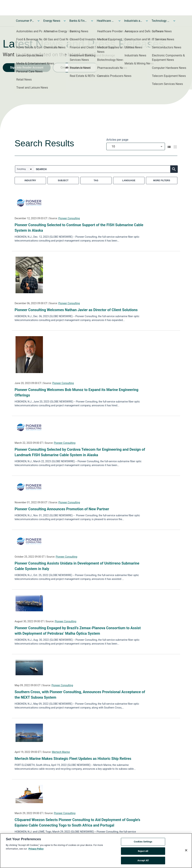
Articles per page (117, 140)
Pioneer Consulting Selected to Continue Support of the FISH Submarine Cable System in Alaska (79, 228)
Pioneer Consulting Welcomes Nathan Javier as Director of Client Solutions (76, 310)
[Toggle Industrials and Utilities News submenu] (147, 21)
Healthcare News (106, 21)
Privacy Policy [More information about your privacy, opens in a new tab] (36, 850)
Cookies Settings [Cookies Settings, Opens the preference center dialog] (143, 843)
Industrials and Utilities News (133, 21)
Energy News (52, 21)
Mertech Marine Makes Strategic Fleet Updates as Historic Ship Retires (73, 759)
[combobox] (136, 146)
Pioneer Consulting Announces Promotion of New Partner (62, 509)
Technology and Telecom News (161, 21)
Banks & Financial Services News (79, 21)
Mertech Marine (61, 752)
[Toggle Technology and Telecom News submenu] (174, 21)
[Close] (186, 851)
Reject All (143, 852)
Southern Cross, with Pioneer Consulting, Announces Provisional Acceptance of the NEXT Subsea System (80, 695)
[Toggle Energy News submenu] (65, 21)
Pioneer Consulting (69, 218)
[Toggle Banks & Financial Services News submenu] (92, 21)
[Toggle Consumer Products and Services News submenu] (39, 21)
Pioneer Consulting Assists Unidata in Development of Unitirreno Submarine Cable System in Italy (77, 566)
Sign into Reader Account (27, 68)
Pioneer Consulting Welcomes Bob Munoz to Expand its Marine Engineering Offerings (76, 392)
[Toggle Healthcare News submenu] (119, 21)
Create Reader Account (76, 68)
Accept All (143, 862)
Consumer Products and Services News (25, 21)
